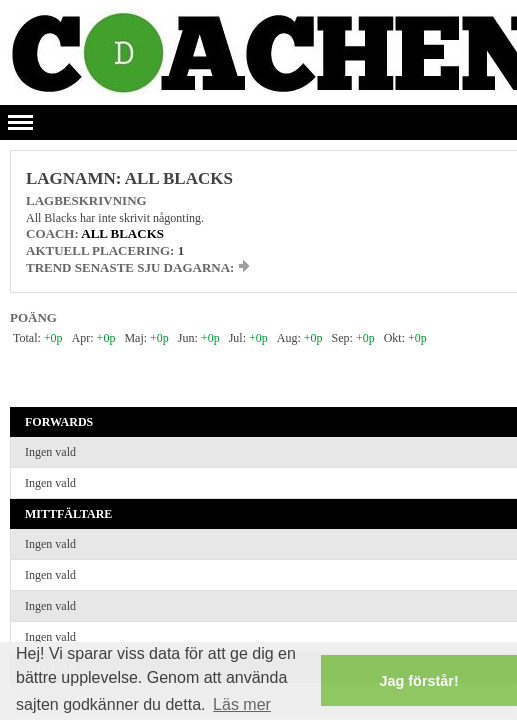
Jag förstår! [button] (419, 681)
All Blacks (122, 233)
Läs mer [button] (242, 704)
